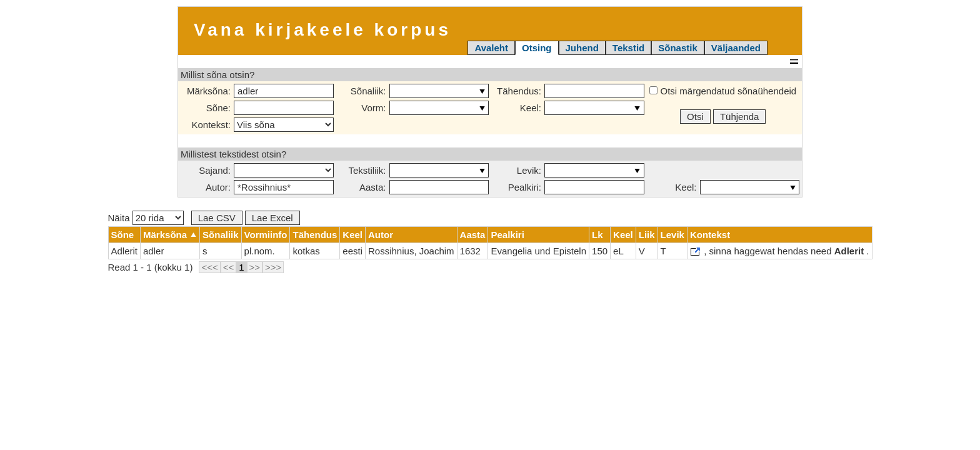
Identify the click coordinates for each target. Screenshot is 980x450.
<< (229, 267)
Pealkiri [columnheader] (507, 235)
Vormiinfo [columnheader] (266, 235)
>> (255, 267)
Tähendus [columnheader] (315, 235)
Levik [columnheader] (672, 235)
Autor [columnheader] (381, 235)
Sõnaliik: (368, 91)
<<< (209, 267)
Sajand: (215, 170)
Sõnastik (678, 48)
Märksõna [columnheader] (165, 235)
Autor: (218, 187)
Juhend (582, 48)
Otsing (537, 48)
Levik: (529, 170)
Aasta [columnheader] (473, 235)
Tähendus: (519, 91)
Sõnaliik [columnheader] (221, 235)
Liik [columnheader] (647, 235)
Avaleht (491, 48)
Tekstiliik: (367, 170)
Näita (146, 218)
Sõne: (218, 108)
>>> (273, 267)
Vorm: (373, 108)
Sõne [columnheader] (123, 235)
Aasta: (373, 187)
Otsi (695, 117)
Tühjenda (740, 117)
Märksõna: (209, 91)
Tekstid (628, 48)
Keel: (531, 108)
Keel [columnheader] (352, 235)
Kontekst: (211, 125)
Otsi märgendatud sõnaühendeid (723, 91)
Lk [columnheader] (597, 235)
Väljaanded (736, 48)
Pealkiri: (525, 187)
